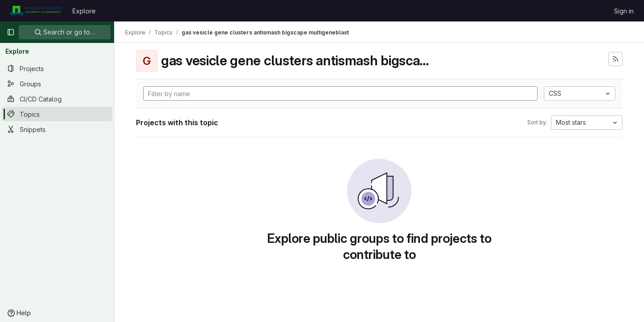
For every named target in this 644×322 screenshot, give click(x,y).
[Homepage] (35, 11)
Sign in (624, 11)
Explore (84, 11)
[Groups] (57, 84)
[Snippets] (57, 129)
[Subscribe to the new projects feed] (615, 59)
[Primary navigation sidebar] (11, 32)
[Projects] (57, 68)
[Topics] (57, 114)
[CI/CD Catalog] (57, 99)
